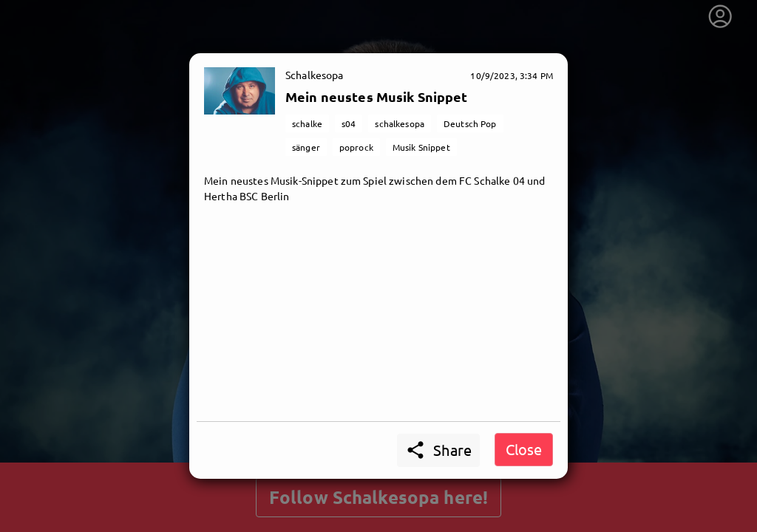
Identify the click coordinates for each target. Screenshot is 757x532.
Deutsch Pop (470, 123)
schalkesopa (400, 123)
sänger (306, 147)
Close (524, 449)
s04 (349, 123)
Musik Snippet (421, 147)
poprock (356, 147)
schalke (307, 123)
